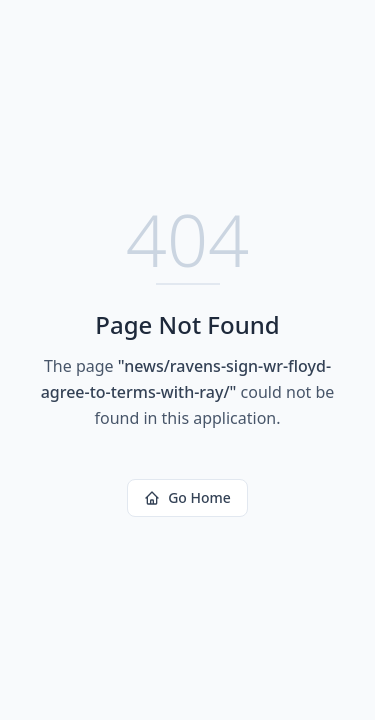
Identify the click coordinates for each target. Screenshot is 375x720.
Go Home (187, 497)
